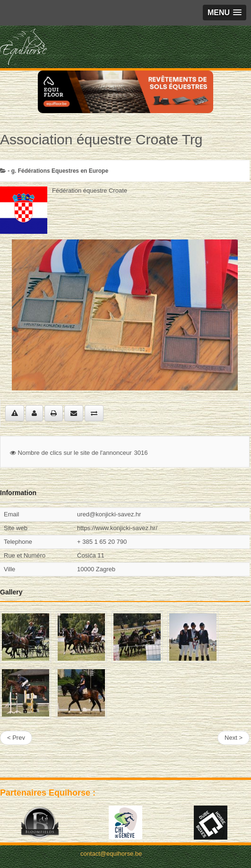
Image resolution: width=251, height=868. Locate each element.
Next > (234, 738)
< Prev (16, 738)
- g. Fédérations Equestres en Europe (58, 171)
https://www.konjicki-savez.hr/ (117, 528)
